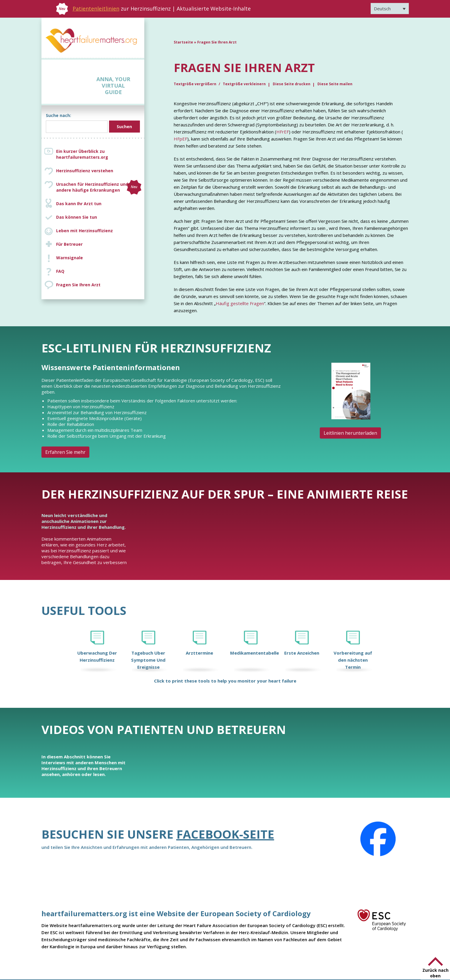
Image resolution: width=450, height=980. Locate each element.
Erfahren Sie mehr (65, 452)
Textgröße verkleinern (244, 84)
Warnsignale (70, 258)
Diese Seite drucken (292, 84)
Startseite (183, 42)
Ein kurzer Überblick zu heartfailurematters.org (82, 154)
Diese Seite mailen (335, 84)
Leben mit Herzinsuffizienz (85, 231)
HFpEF (180, 139)
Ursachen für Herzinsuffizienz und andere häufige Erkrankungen (99, 187)
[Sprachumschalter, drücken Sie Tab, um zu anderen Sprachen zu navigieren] (390, 9)
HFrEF (283, 132)
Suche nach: (58, 115)
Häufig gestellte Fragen (240, 303)
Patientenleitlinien (96, 9)
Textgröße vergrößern (195, 84)
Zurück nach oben (435, 973)
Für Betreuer (69, 244)
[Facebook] (378, 839)
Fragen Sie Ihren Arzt (78, 285)
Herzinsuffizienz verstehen (85, 171)
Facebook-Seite (225, 834)
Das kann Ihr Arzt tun (79, 204)
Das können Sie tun (77, 217)
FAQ (60, 271)
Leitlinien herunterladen (350, 433)
